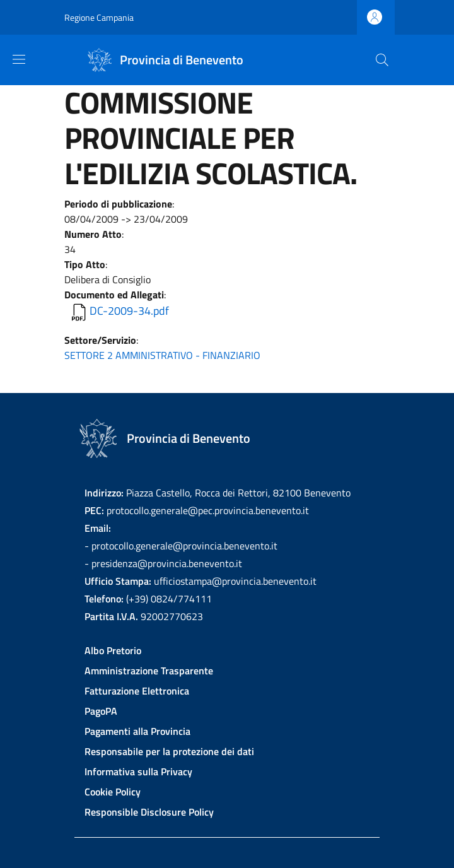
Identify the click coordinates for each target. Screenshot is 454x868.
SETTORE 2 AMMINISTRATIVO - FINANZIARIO (162, 355)
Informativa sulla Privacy (138, 771)
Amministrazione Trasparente (149, 671)
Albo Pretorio (113, 650)
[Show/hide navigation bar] (19, 59)
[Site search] (382, 60)
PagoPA (101, 711)
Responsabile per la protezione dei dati (169, 751)
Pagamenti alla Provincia (137, 731)
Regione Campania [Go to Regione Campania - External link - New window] (99, 17)
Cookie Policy (113, 792)
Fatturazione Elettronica (137, 691)
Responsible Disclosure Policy (149, 812)
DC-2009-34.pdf (129, 311)
